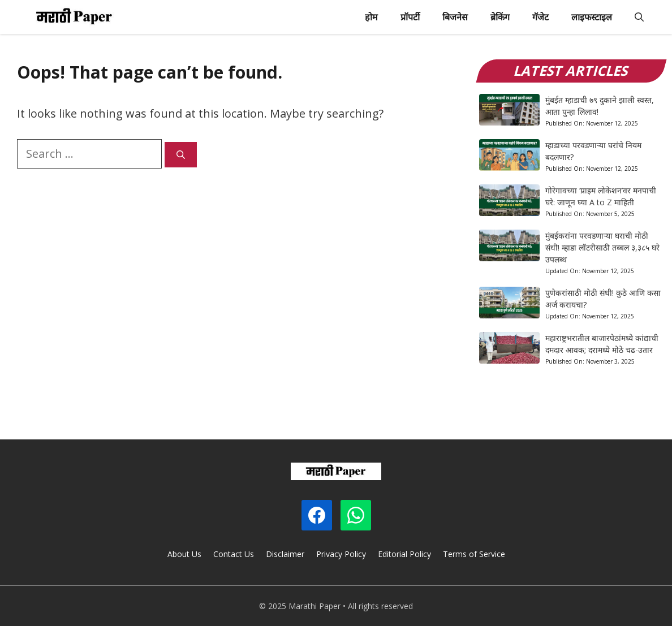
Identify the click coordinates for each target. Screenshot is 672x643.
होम (371, 17)
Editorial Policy (404, 554)
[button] (639, 17)
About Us (184, 554)
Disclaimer (285, 554)
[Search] (181, 155)
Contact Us (234, 554)
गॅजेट (540, 17)
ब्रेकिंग (500, 17)
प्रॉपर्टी (410, 17)
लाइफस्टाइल (592, 17)
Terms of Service (474, 554)
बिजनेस (455, 17)
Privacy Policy (341, 554)
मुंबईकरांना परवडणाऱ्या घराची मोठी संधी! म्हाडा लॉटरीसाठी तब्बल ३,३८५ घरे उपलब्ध (602, 247)
